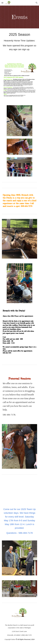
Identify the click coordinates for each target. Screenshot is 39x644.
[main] (19, 17)
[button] (2, 3)
